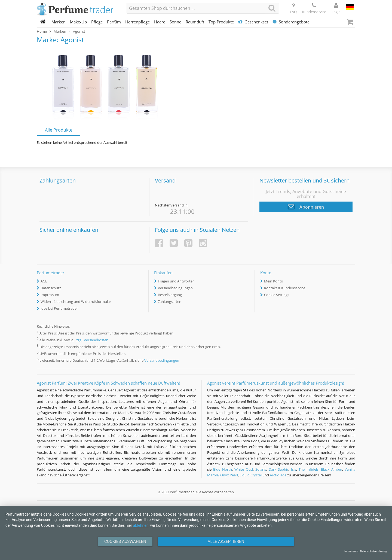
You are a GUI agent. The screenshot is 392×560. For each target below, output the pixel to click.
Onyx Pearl (229, 475)
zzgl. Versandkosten (92, 340)
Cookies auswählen (125, 541)
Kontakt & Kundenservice (285, 288)
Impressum (50, 295)
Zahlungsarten (170, 302)
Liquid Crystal (251, 475)
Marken (59, 22)
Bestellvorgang (170, 295)
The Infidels (308, 469)
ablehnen (141, 525)
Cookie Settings (277, 295)
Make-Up (78, 22)
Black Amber (331, 469)
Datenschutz (51, 288)
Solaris (261, 469)
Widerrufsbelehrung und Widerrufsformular (76, 302)
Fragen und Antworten (176, 281)
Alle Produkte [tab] (59, 130)
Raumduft (195, 22)
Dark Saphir (278, 469)
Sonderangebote (291, 22)
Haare (160, 22)
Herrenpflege (137, 22)
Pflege (97, 22)
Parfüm (114, 22)
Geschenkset (253, 22)
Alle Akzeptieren (226, 541)
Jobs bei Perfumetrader (59, 308)
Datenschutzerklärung (373, 551)
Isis (294, 469)
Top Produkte (221, 22)
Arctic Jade (278, 475)
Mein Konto (274, 281)
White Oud (244, 469)
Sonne (175, 22)
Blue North (222, 469)
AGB (44, 281)
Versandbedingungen (175, 288)
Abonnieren (306, 206)
